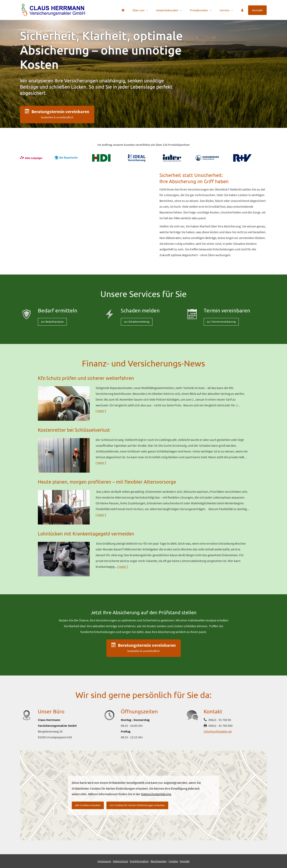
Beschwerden (159, 861)
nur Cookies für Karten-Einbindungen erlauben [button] (137, 805)
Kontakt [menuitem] (257, 10)
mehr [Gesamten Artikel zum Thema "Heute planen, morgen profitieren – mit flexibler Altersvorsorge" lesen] (101, 515)
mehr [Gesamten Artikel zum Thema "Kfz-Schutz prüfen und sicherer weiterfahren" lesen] (101, 411)
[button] (57, 115)
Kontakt (185, 861)
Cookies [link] (173, 861)
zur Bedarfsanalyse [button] (52, 322)
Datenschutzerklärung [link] (156, 794)
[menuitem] (123, 10)
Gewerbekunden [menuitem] (167, 10)
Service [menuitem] (225, 10)
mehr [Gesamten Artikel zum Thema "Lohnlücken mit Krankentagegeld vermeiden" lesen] (123, 567)
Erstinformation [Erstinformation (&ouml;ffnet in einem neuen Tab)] (139, 861)
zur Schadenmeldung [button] (137, 322)
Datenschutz (120, 861)
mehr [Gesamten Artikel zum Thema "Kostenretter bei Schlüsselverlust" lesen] (101, 463)
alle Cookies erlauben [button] (88, 805)
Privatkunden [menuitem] (199, 10)
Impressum (104, 861)
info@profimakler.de (218, 731)
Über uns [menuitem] (138, 10)
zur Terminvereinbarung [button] (221, 322)
